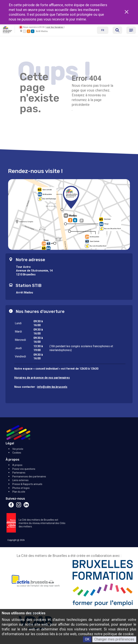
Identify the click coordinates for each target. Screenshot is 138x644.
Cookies (17, 453)
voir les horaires (55, 27)
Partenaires (19, 473)
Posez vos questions (24, 469)
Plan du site (19, 492)
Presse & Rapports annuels (27, 484)
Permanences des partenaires (29, 477)
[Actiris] (35, 584)
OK (87, 639)
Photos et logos (21, 488)
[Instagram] (19, 506)
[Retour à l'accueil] (7, 29)
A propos (17, 465)
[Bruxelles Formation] (103, 584)
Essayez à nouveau (86, 95)
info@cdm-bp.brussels (52, 387)
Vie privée (18, 449)
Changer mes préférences (114, 639)
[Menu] (131, 30)
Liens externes (20, 480)
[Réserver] (117, 30)
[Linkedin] (26, 506)
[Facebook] (11, 506)
